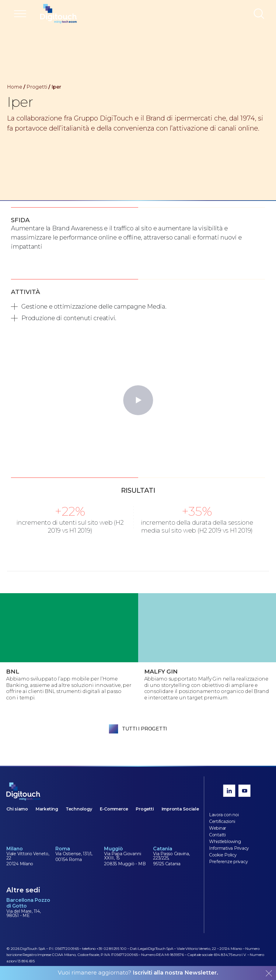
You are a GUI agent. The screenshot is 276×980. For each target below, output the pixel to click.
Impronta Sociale (180, 809)
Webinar (218, 828)
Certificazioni (222, 821)
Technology (79, 809)
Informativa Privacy (229, 848)
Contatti (217, 835)
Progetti (37, 87)
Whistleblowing (225, 842)
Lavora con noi (224, 815)
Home (15, 87)
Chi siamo (17, 809)
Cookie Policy (223, 855)
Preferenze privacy (229, 862)
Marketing (47, 809)
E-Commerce (114, 809)
